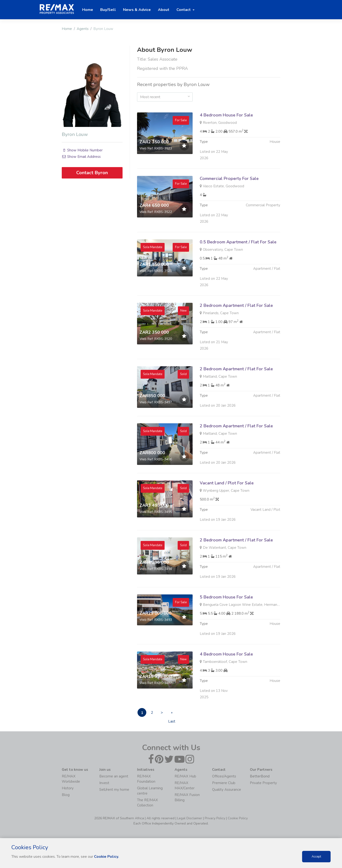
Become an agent (114, 776)
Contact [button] (184, 10)
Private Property (263, 783)
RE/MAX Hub (185, 776)
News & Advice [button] (137, 10)
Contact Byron (92, 173)
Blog (66, 795)
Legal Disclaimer (190, 818)
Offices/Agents (224, 776)
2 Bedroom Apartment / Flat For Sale (236, 328)
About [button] (164, 10)
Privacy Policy (215, 818)
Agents (83, 29)
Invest (104, 783)
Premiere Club (224, 783)
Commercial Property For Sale (229, 202)
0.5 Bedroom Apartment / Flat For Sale (238, 265)
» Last (175, 714)
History (68, 788)
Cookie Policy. (107, 857)
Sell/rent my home (114, 790)
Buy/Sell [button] (108, 10)
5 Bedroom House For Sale (226, 620)
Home (67, 29)
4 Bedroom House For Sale (226, 115)
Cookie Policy (238, 818)
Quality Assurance (227, 790)
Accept (316, 857)
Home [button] (88, 10)
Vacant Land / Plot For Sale (227, 506)
